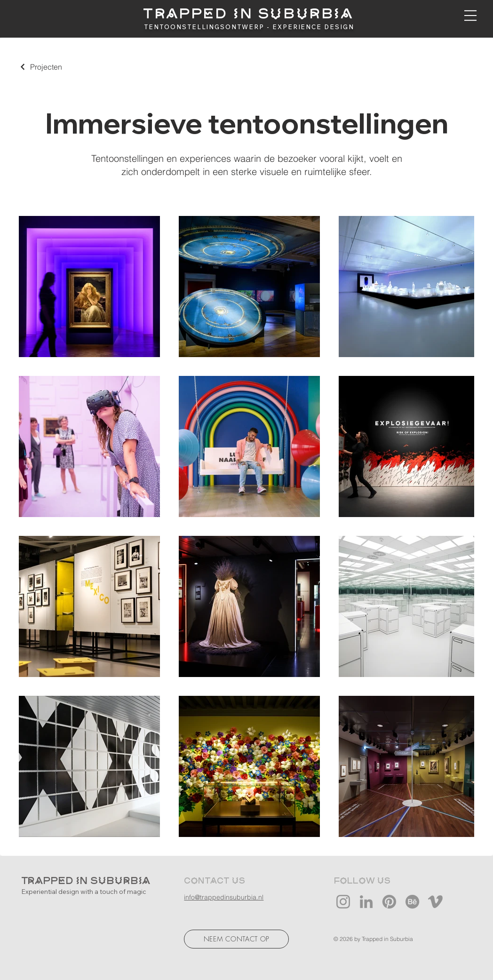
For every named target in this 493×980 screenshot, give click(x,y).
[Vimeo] (435, 902)
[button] (470, 16)
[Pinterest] (389, 902)
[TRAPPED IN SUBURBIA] (249, 15)
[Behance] (412, 902)
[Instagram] (343, 902)
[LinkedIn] (366, 902)
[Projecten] (40, 67)
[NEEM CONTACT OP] (236, 939)
